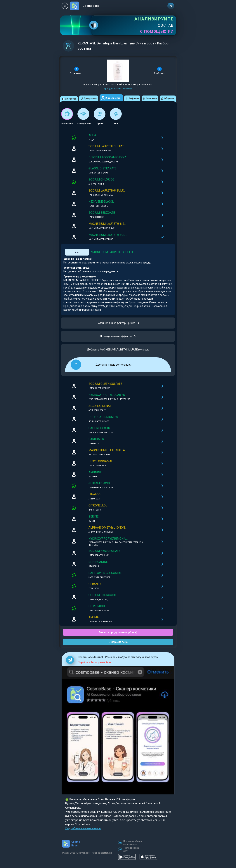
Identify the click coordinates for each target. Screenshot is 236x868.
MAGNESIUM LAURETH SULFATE (112, 252)
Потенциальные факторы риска (118, 323)
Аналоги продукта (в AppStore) (118, 632)
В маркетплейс (118, 642)
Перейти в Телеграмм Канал (96, 662)
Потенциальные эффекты (118, 336)
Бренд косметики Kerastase (118, 89)
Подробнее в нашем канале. (83, 828)
